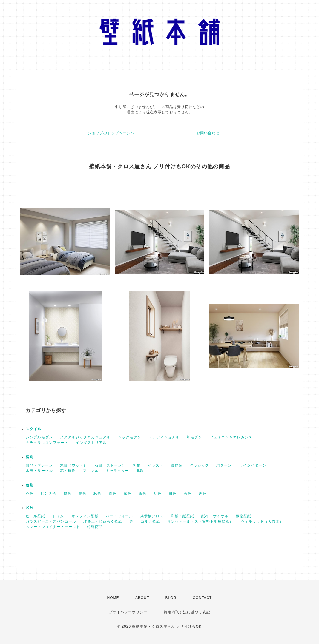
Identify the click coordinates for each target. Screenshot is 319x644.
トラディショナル (164, 437)
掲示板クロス (152, 516)
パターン (224, 465)
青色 (113, 493)
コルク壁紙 (150, 521)
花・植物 (68, 471)
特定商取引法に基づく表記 (187, 612)
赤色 (30, 493)
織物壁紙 (243, 516)
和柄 (137, 465)
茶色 (142, 493)
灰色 (188, 493)
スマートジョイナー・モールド (53, 527)
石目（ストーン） (110, 465)
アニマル (91, 471)
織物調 (177, 465)
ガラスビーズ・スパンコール (51, 521)
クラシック (199, 465)
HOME (113, 598)
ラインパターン (253, 465)
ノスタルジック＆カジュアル (85, 437)
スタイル (33, 429)
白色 (173, 493)
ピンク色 (48, 493)
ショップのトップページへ (111, 133)
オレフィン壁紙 (85, 516)
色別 (30, 485)
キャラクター (117, 471)
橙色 (68, 493)
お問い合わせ (208, 133)
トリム (58, 516)
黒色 (203, 493)
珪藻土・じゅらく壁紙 (103, 521)
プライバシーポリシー (128, 612)
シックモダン (130, 437)
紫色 (128, 493)
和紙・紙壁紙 (182, 516)
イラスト (156, 465)
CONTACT (202, 598)
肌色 (158, 493)
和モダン (194, 437)
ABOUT (142, 598)
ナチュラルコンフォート (47, 443)
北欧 (140, 471)
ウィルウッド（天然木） (262, 521)
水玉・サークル (39, 471)
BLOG (171, 598)
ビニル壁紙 (35, 516)
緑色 (97, 493)
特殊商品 (95, 527)
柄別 (30, 457)
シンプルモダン (39, 437)
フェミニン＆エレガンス (231, 437)
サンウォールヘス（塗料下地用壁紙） (200, 521)
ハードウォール (119, 516)
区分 (30, 508)
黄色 (82, 493)
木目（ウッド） (74, 465)
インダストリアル (91, 443)
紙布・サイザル (215, 516)
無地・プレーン (39, 465)
